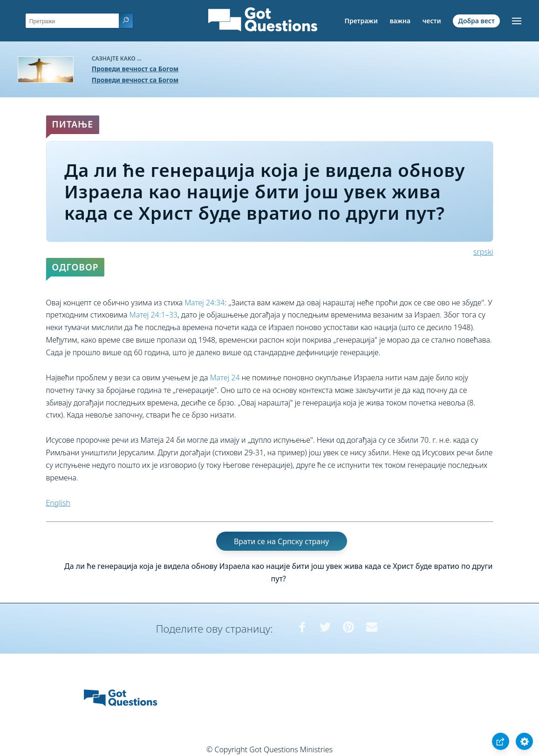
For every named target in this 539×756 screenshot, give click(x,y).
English (58, 503)
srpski (483, 252)
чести (432, 21)
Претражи (361, 21)
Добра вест (476, 21)
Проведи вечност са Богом (135, 69)
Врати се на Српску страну (281, 541)
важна (400, 21)
